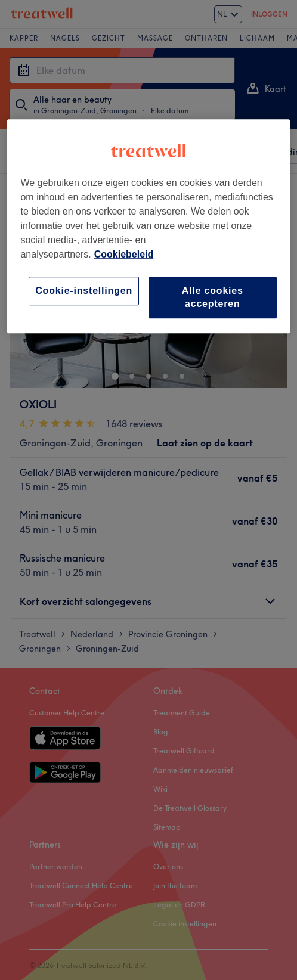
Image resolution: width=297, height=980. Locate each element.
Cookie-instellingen (84, 291)
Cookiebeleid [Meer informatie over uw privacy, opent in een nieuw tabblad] (124, 254)
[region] (148, 227)
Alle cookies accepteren (213, 297)
